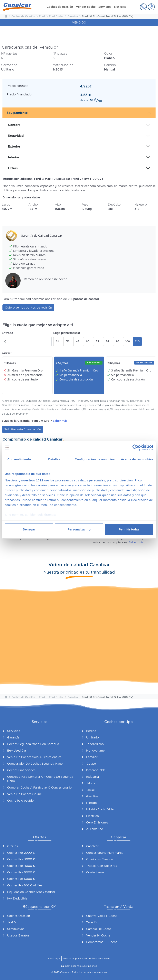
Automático (95, 829)
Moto (91, 783)
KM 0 (12, 922)
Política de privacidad (75, 959)
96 (118, 341)
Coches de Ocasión (23, 16)
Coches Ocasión (19, 916)
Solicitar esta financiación (23, 429)
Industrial (93, 777)
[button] (143, 7)
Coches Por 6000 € (21, 879)
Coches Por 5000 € (21, 872)
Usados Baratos (18, 935)
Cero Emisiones (97, 822)
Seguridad (16, 136)
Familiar (92, 757)
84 (107, 341)
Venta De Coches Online (24, 794)
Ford (42, 16)
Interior (14, 157)
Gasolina (73, 16)
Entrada (7, 333)
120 (137, 341)
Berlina (91, 731)
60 (88, 341)
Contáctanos (95, 872)
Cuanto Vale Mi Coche (102, 916)
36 (68, 341)
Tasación (92, 922)
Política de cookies (100, 959)
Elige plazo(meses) (67, 333)
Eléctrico (92, 816)
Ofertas (12, 846)
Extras (13, 168)
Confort (14, 125)
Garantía (13, 737)
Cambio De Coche (99, 929)
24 (58, 341)
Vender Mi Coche (98, 935)
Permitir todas (129, 529)
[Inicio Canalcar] (6, 16)
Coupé (91, 764)
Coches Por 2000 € (21, 853)
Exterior (14, 147)
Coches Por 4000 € (21, 866)
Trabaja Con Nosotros (102, 866)
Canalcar (92, 846)
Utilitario (92, 737)
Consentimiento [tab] (19, 459)
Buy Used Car (17, 751)
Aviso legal (54, 959)
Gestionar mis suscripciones (79, 966)
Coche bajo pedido (20, 801)
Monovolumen (96, 751)
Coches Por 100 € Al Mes (25, 885)
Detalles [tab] (54, 459)
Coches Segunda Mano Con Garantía (33, 744)
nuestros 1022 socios (38, 480)
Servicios (105, 7)
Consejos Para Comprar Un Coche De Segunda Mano (40, 779)
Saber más (60, 421)
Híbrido (91, 803)
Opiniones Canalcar (100, 859)
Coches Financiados (21, 770)
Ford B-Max (56, 16)
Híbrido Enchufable (100, 809)
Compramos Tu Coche (102, 942)
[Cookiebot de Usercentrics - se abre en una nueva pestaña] (135, 447)
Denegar (29, 529)
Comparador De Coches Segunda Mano (35, 764)
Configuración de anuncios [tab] (95, 459)
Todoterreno (95, 744)
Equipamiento (17, 113)
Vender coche (86, 7)
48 (78, 341)
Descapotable (96, 770)
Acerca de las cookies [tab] (137, 459)
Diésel (91, 790)
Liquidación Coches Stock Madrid (31, 892)
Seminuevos (16, 929)
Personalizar (79, 529)
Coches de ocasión (60, 7)
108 (128, 341)
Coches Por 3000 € (21, 859)
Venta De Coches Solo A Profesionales (34, 757)
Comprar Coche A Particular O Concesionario (39, 788)
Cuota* (7, 353)
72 (98, 341)
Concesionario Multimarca (105, 853)
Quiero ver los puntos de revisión (28, 308)
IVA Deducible (17, 898)
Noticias (120, 7)
